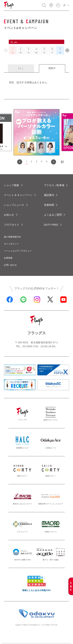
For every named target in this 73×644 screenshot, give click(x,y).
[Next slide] (54, 162)
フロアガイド (11, 225)
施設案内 (49, 195)
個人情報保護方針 (12, 237)
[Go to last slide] (20, 162)
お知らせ (9, 215)
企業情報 (8, 258)
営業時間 (49, 205)
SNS (71, 586)
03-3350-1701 (31, 346)
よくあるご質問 (53, 215)
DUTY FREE (51, 225)
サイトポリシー (11, 244)
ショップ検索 (11, 185)
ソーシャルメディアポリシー (18, 251)
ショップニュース (14, 205)
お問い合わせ (10, 265)
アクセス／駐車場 (54, 185)
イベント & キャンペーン (18, 195)
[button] (26, 162)
